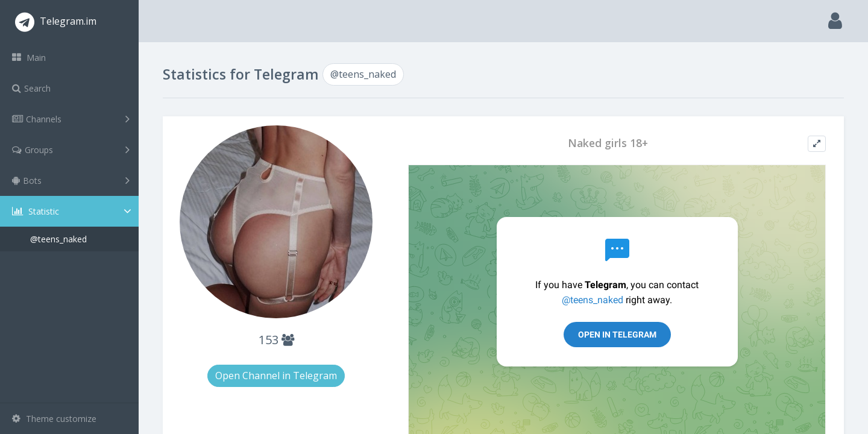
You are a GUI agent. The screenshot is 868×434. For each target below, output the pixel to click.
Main (29, 58)
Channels (71, 119)
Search (31, 88)
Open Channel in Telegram (276, 376)
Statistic (73, 211)
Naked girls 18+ (608, 143)
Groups (71, 149)
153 (276, 340)
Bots (71, 180)
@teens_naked (58, 239)
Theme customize (54, 419)
